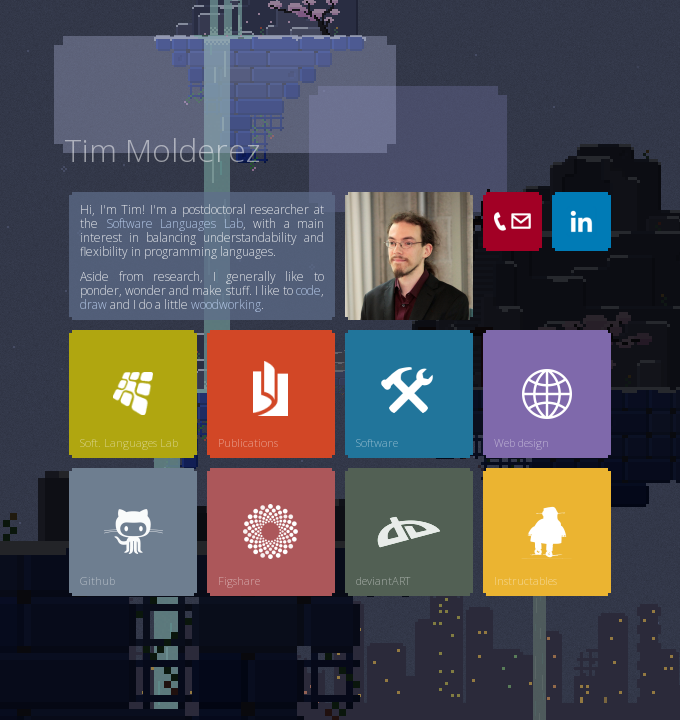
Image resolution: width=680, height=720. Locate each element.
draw (93, 304)
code (308, 290)
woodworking (226, 304)
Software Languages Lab (174, 223)
